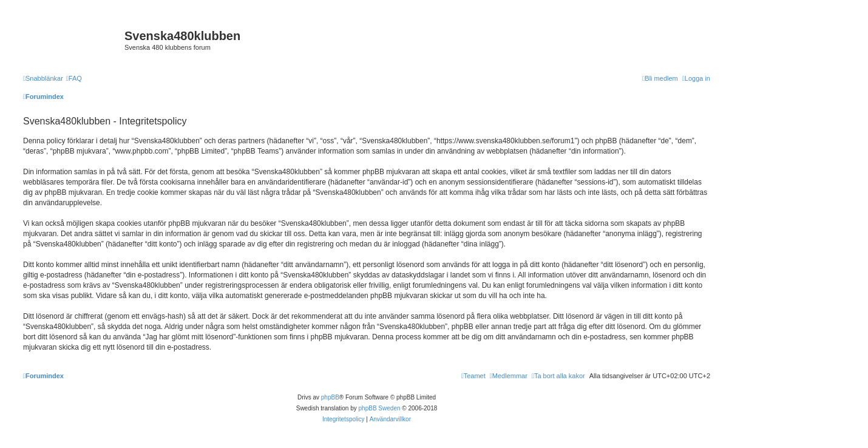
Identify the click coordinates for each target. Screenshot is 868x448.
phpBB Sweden (380, 408)
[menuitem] (74, 78)
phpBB (330, 397)
